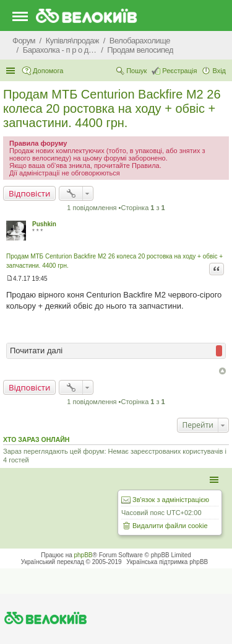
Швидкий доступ (12, 71)
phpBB (84, 555)
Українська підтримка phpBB (167, 562)
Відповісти (29, 193)
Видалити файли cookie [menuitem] (170, 526)
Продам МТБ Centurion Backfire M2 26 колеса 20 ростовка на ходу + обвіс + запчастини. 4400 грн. (112, 108)
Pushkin (44, 224)
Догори (222, 371)
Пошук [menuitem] (136, 71)
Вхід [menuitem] (219, 71)
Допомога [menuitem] (48, 71)
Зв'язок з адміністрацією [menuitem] (171, 500)
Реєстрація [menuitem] (179, 71)
